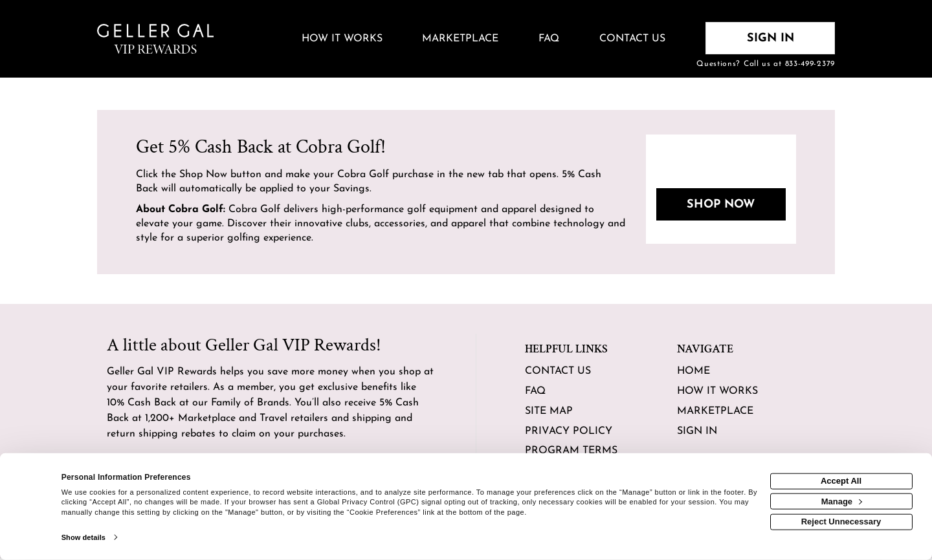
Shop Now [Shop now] (721, 205)
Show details (83, 537)
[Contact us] (632, 40)
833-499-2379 (810, 64)
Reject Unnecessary (841, 522)
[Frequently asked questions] (549, 40)
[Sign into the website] (770, 38)
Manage (842, 501)
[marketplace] (461, 40)
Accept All (841, 481)
